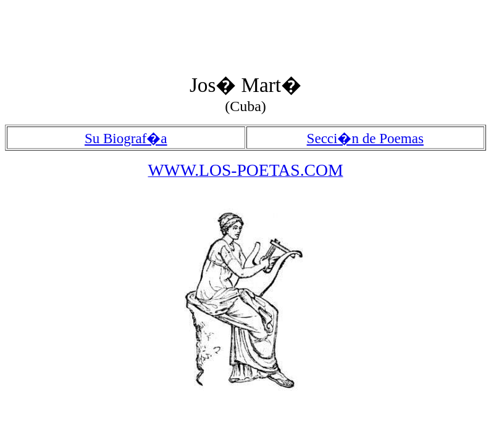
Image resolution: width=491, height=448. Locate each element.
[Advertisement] (230, 33)
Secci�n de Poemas (365, 138)
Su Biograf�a (126, 138)
